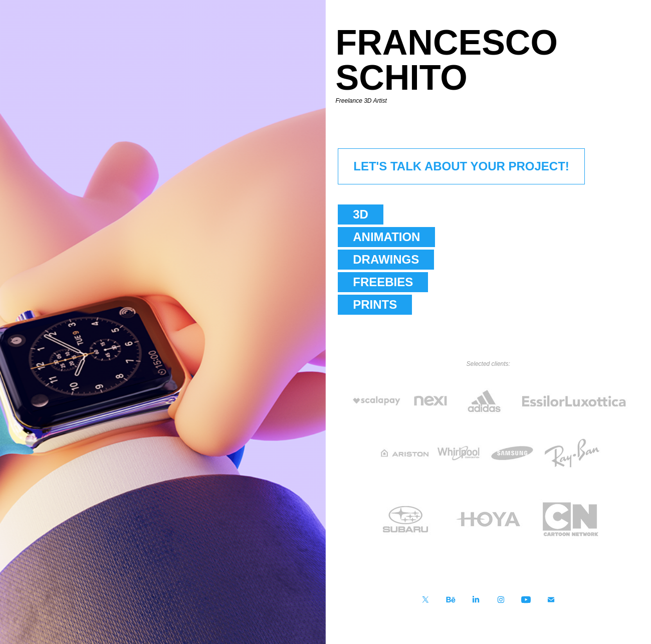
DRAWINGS (386, 259)
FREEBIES (383, 282)
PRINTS (375, 304)
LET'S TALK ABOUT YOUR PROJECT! (461, 166)
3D (361, 214)
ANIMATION (386, 237)
